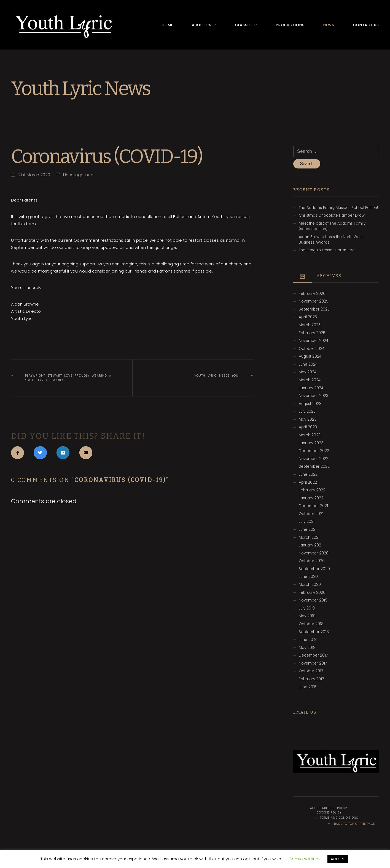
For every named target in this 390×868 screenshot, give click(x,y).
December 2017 (313, 656)
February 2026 (312, 294)
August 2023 (310, 404)
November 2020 (314, 553)
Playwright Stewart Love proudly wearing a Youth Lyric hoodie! (68, 378)
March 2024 (310, 380)
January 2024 (311, 388)
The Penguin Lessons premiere (327, 250)
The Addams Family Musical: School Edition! (338, 208)
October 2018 (311, 624)
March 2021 (309, 538)
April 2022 (308, 483)
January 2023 (311, 443)
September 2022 (314, 467)
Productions (290, 25)
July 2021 (307, 522)
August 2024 (310, 357)
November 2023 (314, 396)
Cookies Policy (329, 813)
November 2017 (313, 664)
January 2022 (311, 498)
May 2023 (308, 420)
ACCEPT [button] (338, 859)
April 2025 (308, 318)
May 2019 (307, 616)
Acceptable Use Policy (329, 809)
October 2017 (311, 672)
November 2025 (314, 302)
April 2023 (308, 428)
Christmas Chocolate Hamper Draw (332, 216)
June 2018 (308, 640)
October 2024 (312, 349)
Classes (244, 25)
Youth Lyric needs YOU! (217, 375)
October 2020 (312, 561)
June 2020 (308, 577)
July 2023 (307, 412)
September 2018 (314, 632)
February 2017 (311, 679)
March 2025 (310, 325)
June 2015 (308, 687)
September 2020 (314, 569)
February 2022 (312, 490)
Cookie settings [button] (305, 859)
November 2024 (314, 341)
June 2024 (308, 365)
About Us (202, 25)
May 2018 (307, 648)
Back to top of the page (351, 824)
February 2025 (312, 333)
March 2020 (310, 585)
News (329, 25)
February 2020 (312, 593)
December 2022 (314, 451)
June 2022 (308, 475)
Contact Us (366, 25)
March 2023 (310, 435)
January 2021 (310, 545)
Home (167, 25)
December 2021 (313, 506)
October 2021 (311, 514)
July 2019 (307, 609)
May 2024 (308, 373)
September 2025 (314, 310)
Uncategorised (78, 174)
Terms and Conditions (339, 818)
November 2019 (313, 601)
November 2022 (314, 459)
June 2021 (308, 530)
